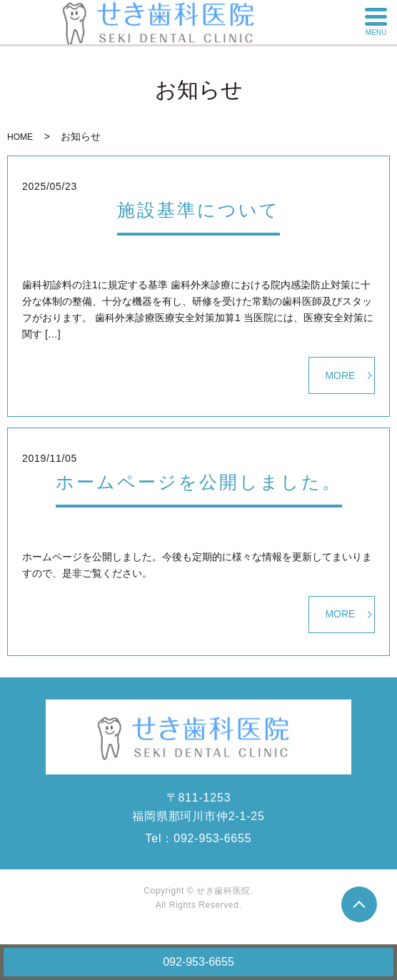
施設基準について (198, 210)
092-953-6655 (198, 962)
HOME (20, 137)
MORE (340, 375)
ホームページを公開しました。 (199, 482)
